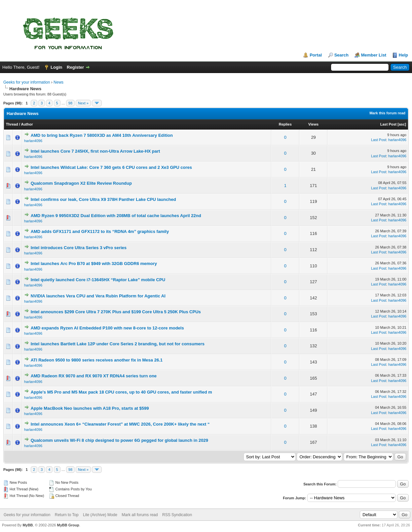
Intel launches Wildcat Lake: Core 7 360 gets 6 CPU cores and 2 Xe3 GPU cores (111, 167)
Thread (12, 124)
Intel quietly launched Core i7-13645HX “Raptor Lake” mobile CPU (98, 280)
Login (56, 67)
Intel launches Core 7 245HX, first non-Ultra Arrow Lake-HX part (95, 151)
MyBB (28, 525)
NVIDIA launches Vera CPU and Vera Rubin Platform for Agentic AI (98, 296)
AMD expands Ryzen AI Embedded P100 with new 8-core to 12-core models (107, 328)
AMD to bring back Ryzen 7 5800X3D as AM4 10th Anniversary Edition (102, 135)
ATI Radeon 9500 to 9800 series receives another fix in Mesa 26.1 (97, 360)
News (58, 82)
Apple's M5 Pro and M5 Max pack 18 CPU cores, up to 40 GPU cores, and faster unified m (121, 392)
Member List (374, 55)
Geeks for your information (27, 82)
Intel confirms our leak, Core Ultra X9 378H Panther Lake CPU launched (103, 199)
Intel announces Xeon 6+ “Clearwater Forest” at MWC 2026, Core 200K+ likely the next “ (120, 424)
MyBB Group (68, 525)
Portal (316, 55)
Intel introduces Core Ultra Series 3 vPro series (79, 248)
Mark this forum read (387, 113)
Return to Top (67, 515)
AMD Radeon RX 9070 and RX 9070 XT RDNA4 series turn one (94, 376)
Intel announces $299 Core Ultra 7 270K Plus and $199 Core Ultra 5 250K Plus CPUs (116, 312)
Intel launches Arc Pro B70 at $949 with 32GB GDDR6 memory (94, 264)
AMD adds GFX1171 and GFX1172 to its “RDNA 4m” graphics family (100, 231)
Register (75, 67)
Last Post (389, 124)
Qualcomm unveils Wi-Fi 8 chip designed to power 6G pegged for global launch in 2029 (119, 440)
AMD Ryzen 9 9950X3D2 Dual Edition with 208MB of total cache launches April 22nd (116, 216)
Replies (285, 124)
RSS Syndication (177, 515)
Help (403, 55)
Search (341, 55)
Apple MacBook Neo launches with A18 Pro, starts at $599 (90, 408)
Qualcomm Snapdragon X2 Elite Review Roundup (81, 183)
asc (402, 124)
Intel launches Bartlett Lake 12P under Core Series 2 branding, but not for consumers (118, 344)
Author (27, 124)
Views (313, 124)
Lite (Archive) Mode (100, 515)
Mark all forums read (140, 515)
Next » (83, 103)
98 (70, 103)
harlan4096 (33, 141)
